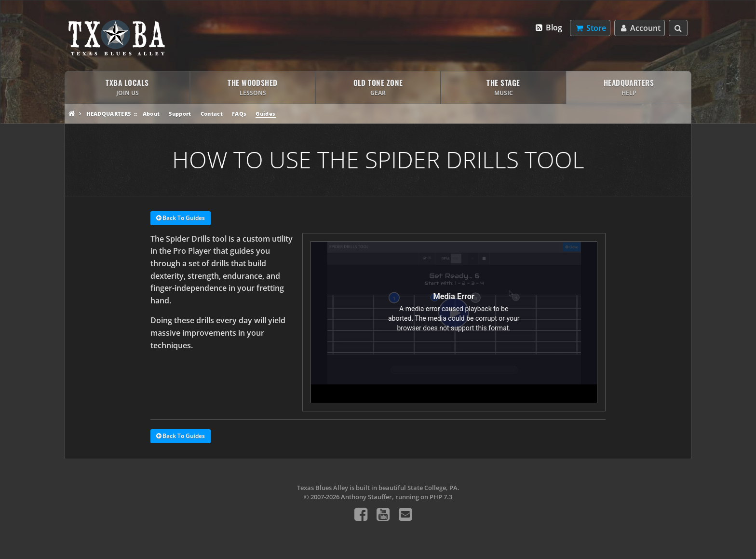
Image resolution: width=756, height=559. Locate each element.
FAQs (239, 114)
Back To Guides (181, 218)
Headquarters (108, 114)
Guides (265, 114)
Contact (212, 114)
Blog (548, 27)
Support (180, 114)
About (151, 114)
